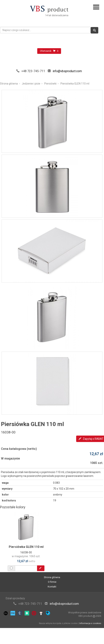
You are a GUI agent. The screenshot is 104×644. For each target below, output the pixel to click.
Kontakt (52, 587)
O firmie (52, 582)
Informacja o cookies (90, 623)
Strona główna (9, 84)
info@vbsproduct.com (67, 71)
